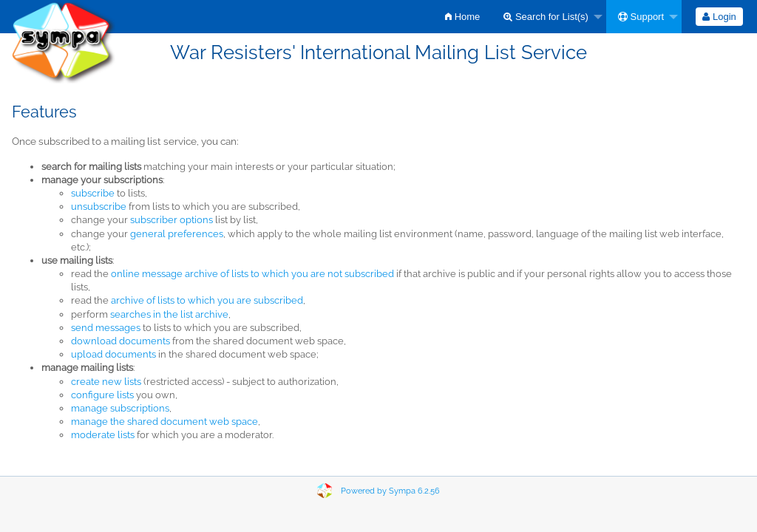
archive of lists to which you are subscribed (207, 300)
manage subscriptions (120, 408)
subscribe (93, 193)
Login (719, 17)
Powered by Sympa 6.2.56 (390, 491)
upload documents (113, 354)
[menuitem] (462, 17)
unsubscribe (99, 207)
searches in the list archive (169, 314)
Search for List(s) (546, 17)
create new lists (106, 382)
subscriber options (172, 220)
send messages (106, 328)
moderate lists (103, 435)
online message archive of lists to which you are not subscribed (252, 274)
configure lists (102, 395)
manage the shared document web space (164, 422)
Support (641, 17)
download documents (120, 341)
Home (462, 17)
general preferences (177, 234)
